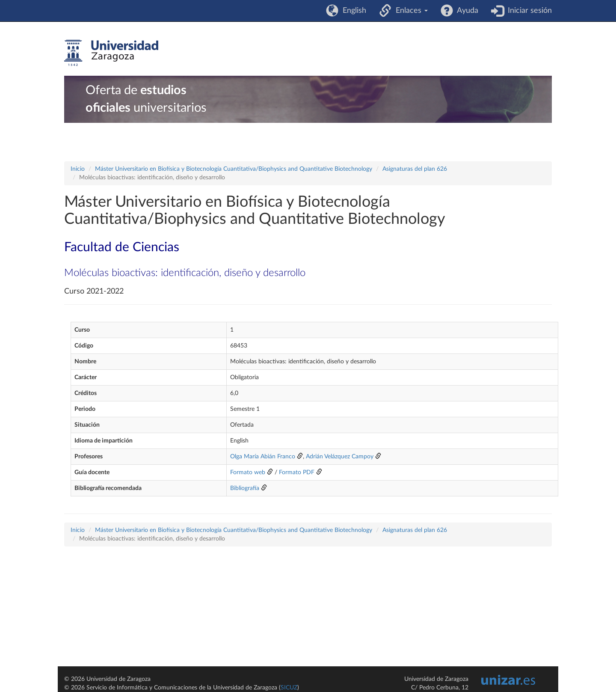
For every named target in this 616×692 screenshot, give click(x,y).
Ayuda (466, 11)
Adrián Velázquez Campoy (340, 457)
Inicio (78, 169)
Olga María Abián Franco (263, 457)
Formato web (248, 472)
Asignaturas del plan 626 (415, 169)
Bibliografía (245, 488)
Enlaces (410, 11)
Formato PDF (297, 472)
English (352, 11)
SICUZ (289, 688)
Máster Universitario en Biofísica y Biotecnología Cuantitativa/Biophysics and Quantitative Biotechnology (234, 169)
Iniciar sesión (528, 11)
